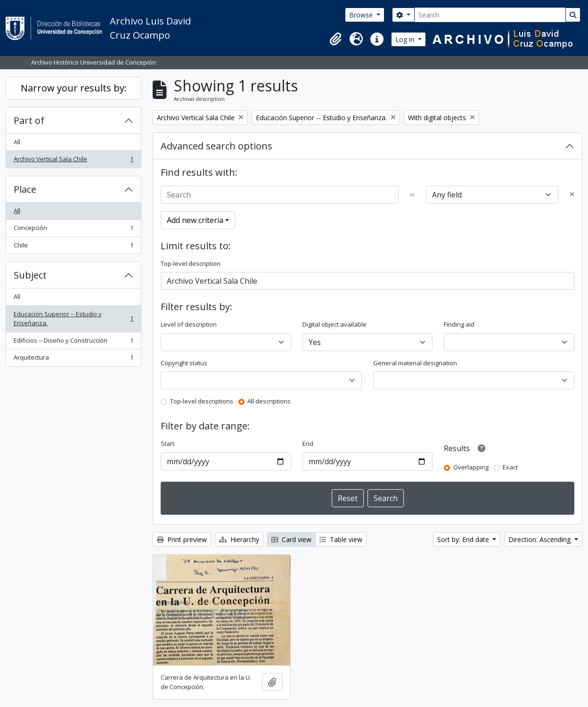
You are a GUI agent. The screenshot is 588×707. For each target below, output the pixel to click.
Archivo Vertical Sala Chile (73, 161)
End (308, 444)
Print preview (182, 539)
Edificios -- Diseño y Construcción (73, 342)
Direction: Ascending (540, 539)
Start (167, 444)
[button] (335, 39)
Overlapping (471, 467)
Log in (406, 39)
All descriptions (269, 401)
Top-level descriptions (202, 401)
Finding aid (459, 324)
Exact (510, 467)
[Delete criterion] (572, 195)
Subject (30, 275)
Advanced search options (216, 146)
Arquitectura (73, 359)
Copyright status (184, 363)
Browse (362, 15)
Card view (291, 539)
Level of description (189, 324)
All (17, 142)
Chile (73, 247)
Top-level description (191, 263)
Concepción (73, 230)
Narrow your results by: (74, 88)
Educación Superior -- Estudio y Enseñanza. (73, 319)
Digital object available (335, 324)
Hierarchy (239, 539)
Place (25, 189)
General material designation (415, 363)
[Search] (490, 15)
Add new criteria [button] (195, 220)
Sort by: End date (464, 539)
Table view (341, 539)
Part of (29, 120)
